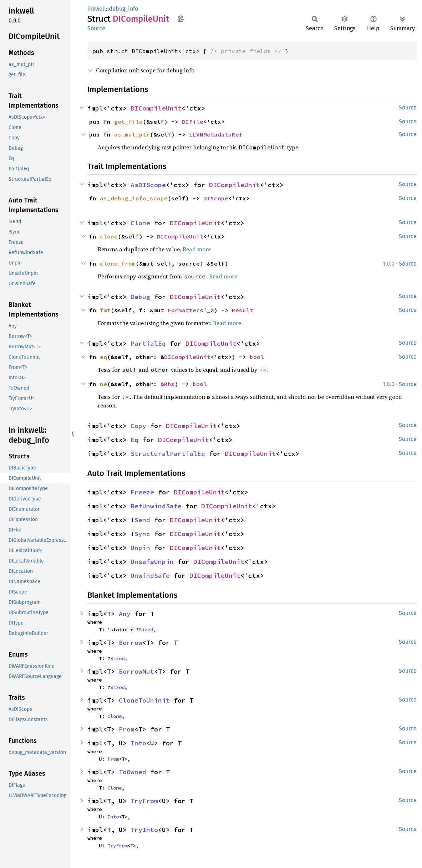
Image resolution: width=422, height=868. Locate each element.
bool (257, 357)
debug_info (123, 9)
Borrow (131, 643)
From (127, 729)
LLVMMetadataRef (216, 134)
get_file (128, 122)
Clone (140, 223)
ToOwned (133, 772)
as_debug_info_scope (134, 198)
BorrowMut (136, 671)
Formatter (184, 310)
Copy (138, 426)
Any (125, 614)
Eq (134, 440)
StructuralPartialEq (168, 454)
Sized (146, 630)
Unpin (140, 548)
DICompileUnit (156, 108)
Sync (142, 534)
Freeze (142, 492)
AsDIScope (148, 185)
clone (109, 236)
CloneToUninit (144, 700)
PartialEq (148, 343)
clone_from (118, 263)
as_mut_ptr (132, 134)
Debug (140, 297)
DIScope (216, 198)
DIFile (193, 122)
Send (142, 520)
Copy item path (181, 19)
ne (103, 384)
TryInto (144, 830)
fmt (105, 310)
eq (103, 357)
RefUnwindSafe (156, 506)
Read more (197, 249)
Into (138, 743)
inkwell (97, 9)
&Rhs (168, 384)
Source (96, 28)
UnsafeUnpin (152, 562)
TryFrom (144, 801)
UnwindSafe (150, 576)
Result (243, 310)
